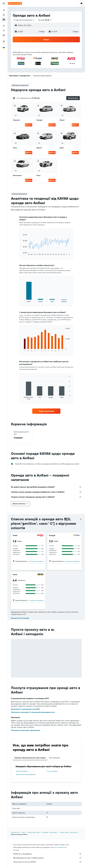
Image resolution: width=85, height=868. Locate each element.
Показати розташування (36, 561)
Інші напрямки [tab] (55, 758)
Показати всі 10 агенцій (20, 618)
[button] (4, 3)
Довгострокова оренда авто (26, 774)
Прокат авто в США (34, 832)
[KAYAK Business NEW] (4, 35)
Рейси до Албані (22, 771)
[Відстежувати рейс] (4, 30)
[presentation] (81, 519)
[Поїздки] (4, 41)
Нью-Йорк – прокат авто (50, 832)
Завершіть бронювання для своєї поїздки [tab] (30, 758)
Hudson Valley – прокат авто (68, 832)
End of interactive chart (22, 253)
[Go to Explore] (4, 26)
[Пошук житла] (4, 15)
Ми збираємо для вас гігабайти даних (47, 858)
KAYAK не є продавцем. (47, 854)
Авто (24, 832)
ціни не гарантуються (60, 847)
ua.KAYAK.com (15, 832)
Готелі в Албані (52, 771)
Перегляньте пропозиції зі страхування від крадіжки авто (33, 712)
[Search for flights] (4, 10)
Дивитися (29, 125)
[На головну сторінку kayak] (15, 3)
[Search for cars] (4, 20)
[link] (46, 411)
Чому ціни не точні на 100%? (47, 862)
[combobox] (24, 20)
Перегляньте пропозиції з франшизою (25, 730)
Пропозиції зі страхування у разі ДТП (25, 709)
